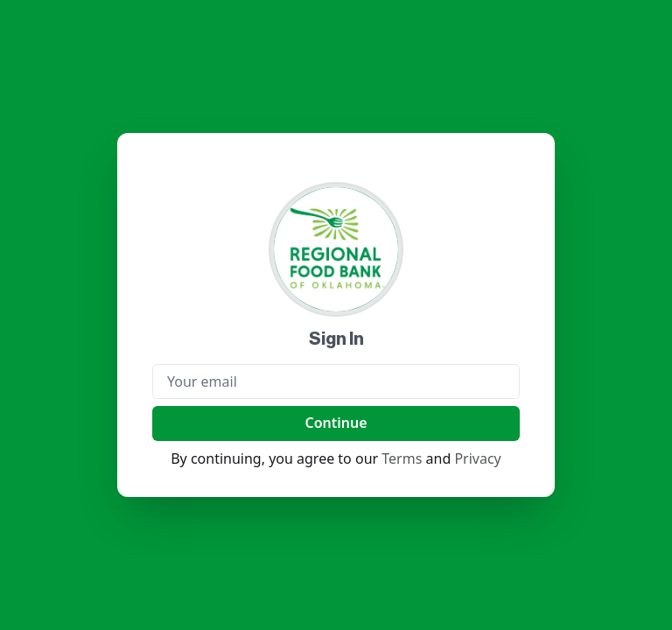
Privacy (477, 458)
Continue (336, 423)
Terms (402, 458)
